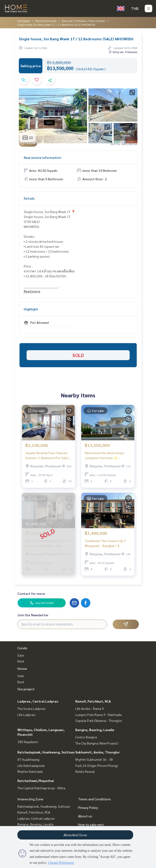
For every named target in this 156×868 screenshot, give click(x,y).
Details (29, 198)
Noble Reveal (85, 771)
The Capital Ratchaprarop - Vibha (41, 788)
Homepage (24, 21)
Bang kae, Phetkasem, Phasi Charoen (84, 21)
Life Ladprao (26, 715)
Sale (21, 655)
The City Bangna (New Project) (97, 743)
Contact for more (31, 593)
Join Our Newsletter (33, 615)
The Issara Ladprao (31, 708)
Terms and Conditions (94, 799)
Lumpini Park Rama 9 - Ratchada (98, 715)
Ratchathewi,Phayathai (36, 781)
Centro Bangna (86, 737)
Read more (32, 291)
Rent (21, 661)
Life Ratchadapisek (31, 765)
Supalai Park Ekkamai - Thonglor (99, 720)
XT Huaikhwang (28, 759)
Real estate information (42, 157)
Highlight (31, 309)
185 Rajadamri (28, 742)
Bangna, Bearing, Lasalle (95, 730)
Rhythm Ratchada (30, 771)
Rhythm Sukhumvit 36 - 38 (94, 759)
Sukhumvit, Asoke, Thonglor (98, 752)
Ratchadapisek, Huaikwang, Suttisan (46, 752)
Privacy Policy (88, 807)
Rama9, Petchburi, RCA (93, 701)
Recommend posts (46, 21)
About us (85, 816)
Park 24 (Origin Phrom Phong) (97, 765)
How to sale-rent (91, 824)
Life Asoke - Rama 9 (90, 708)
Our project (26, 689)
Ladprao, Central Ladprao (38, 701)
